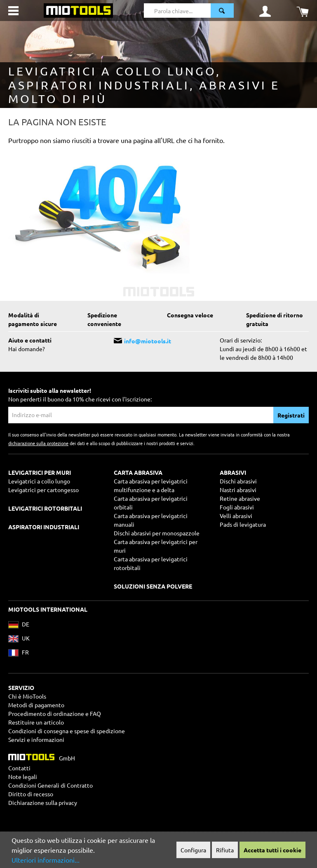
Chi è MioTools (27, 696)
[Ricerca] (222, 11)
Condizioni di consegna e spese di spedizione (67, 731)
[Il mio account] (265, 11)
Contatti (19, 768)
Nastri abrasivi (238, 490)
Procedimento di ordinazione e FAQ (55, 713)
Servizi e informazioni (36, 739)
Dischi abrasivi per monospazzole (157, 533)
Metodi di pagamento (36, 705)
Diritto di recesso (31, 794)
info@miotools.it (148, 341)
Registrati (291, 415)
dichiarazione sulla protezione (38, 443)
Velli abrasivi (236, 516)
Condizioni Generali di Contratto (50, 785)
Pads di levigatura (243, 524)
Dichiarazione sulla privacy (43, 802)
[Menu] (13, 11)
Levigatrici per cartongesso (43, 490)
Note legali (23, 777)
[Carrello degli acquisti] (303, 11)
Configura (193, 850)
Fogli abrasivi (237, 507)
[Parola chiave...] (178, 11)
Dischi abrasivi (238, 481)
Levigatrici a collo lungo (39, 481)
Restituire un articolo (36, 722)
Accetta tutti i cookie (272, 850)
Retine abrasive (240, 498)
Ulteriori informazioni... (46, 860)
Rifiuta (225, 850)
